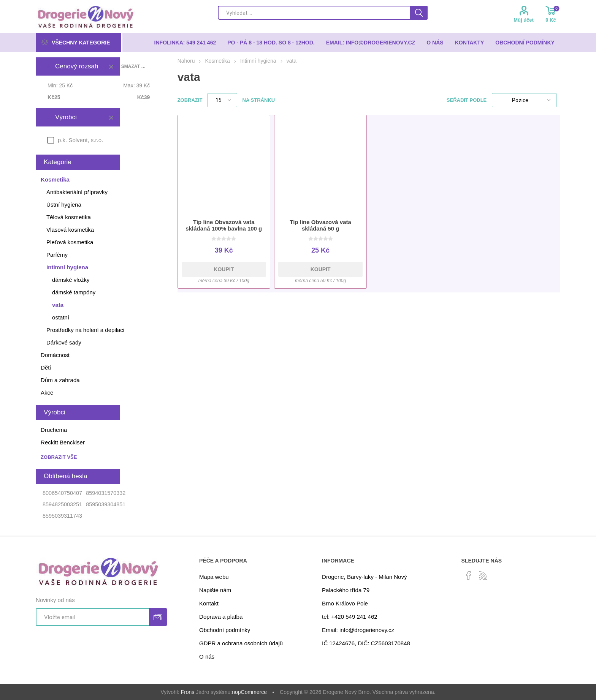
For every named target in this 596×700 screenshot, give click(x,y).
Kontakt (209, 603)
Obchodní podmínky (225, 630)
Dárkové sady (64, 342)
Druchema (54, 430)
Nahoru (186, 61)
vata (58, 305)
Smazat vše (134, 66)
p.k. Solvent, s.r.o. (80, 140)
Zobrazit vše (59, 457)
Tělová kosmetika (69, 217)
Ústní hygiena (64, 205)
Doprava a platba (221, 617)
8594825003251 (62, 504)
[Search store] (314, 13)
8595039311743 (62, 516)
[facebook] (469, 575)
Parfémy (57, 255)
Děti (46, 367)
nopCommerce (249, 692)
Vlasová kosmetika (70, 230)
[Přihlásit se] (92, 617)
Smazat (111, 66)
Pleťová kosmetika (70, 242)
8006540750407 (62, 493)
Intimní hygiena (67, 267)
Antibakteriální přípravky (77, 192)
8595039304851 (106, 504)
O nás (207, 657)
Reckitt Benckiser (63, 442)
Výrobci (66, 117)
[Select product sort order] (524, 100)
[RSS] (483, 575)
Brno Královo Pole (345, 603)
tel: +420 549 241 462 (350, 617)
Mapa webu (214, 577)
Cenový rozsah (77, 66)
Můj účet (524, 20)
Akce (47, 393)
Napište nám (215, 590)
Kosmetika (55, 179)
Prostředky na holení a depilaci (85, 330)
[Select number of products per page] (222, 100)
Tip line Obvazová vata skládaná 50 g (320, 225)
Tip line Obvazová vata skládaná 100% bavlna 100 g (224, 225)
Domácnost (55, 355)
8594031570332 (106, 493)
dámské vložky (71, 280)
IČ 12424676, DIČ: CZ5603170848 (366, 643)
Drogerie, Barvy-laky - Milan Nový (364, 577)
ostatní (61, 317)
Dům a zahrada (60, 380)
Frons (188, 692)
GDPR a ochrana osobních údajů (241, 643)
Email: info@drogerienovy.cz (358, 630)
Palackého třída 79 (346, 590)
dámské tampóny (74, 292)
